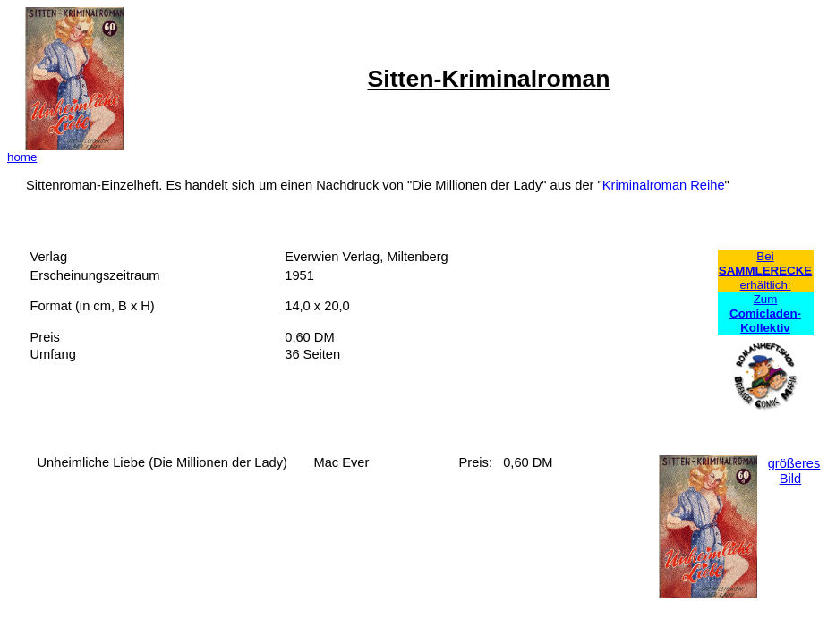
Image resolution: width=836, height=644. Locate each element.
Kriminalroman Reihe (664, 185)
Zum (765, 314)
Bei (765, 256)
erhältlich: (765, 285)
